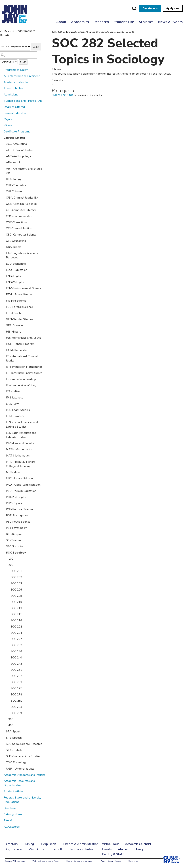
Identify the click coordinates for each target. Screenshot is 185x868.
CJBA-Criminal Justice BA (22, 198)
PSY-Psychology (16, 528)
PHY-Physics (14, 503)
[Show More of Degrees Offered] (2, 107)
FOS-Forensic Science (19, 307)
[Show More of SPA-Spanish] (4, 731)
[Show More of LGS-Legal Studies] (4, 410)
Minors (8, 125)
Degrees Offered (14, 107)
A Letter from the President (22, 76)
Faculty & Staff (113, 854)
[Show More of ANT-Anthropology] (4, 156)
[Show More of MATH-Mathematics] (4, 449)
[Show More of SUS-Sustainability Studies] (4, 756)
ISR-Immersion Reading (21, 379)
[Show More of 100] (6, 558)
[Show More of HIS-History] (4, 331)
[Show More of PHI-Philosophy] (4, 497)
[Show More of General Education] (2, 113)
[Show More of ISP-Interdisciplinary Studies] (4, 373)
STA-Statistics (15, 750)
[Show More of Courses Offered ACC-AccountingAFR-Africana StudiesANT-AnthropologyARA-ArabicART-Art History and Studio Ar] (2, 138)
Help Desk (48, 844)
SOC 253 (16, 682)
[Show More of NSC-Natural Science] (4, 478)
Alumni (123, 849)
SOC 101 (68, 95)
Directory (11, 844)
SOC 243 (16, 664)
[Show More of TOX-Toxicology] (4, 762)
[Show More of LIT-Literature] (4, 416)
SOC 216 (16, 620)
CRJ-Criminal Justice (19, 228)
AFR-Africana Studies (20, 150)
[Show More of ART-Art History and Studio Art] (4, 169)
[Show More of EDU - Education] (4, 270)
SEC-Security (14, 546)
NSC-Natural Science (19, 478)
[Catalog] (15, 47)
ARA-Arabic (14, 162)
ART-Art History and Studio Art (24, 171)
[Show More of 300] (6, 719)
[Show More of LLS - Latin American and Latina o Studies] (4, 422)
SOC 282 (17, 701)
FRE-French (13, 313)
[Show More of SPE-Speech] (4, 738)
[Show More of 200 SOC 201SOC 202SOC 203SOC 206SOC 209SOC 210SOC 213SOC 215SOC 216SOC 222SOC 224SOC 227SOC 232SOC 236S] (6, 565)
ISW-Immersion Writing (21, 385)
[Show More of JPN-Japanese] (4, 397)
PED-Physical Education (21, 491)
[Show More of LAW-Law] (4, 404)
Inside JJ (56, 849)
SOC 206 (16, 590)
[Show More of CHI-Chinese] (4, 191)
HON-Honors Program (20, 344)
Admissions (11, 95)
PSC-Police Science (18, 522)
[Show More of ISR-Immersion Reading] (4, 379)
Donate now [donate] (150, 8)
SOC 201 (16, 571)
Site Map (9, 820)
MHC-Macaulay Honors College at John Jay (21, 464)
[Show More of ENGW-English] (4, 282)
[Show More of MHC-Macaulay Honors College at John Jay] (4, 462)
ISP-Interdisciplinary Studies (24, 373)
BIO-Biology (14, 179)
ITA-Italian (13, 391)
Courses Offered (15, 138)
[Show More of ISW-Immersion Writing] (4, 385)
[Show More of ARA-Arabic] (4, 162)
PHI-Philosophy (16, 497)
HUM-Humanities (17, 350)
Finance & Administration (81, 844)
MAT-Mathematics (18, 456)
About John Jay (13, 88)
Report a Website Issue (15, 861)
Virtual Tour (110, 844)
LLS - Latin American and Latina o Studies (22, 424)
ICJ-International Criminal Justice (22, 358)
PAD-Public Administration (23, 485)
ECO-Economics (16, 264)
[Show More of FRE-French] (4, 313)
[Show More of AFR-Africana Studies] (4, 150)
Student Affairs (14, 791)
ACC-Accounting (17, 144)
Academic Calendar (16, 82)
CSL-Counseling (16, 241)
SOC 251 (16, 670)
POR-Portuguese (17, 515)
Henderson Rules (81, 849)
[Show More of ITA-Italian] (4, 391)
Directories (11, 808)
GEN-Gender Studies (19, 319)
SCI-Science (13, 540)
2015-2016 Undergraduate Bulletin (69, 32)
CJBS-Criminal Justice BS (22, 204)
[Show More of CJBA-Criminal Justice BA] (4, 197)
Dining (29, 844)
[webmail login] (134, 8)
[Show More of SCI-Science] (4, 540)
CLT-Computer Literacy (21, 210)
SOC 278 (16, 695)
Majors (8, 119)
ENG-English (14, 276)
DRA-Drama (14, 247)
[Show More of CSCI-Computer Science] (4, 234)
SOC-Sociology (16, 553)
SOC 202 (16, 577)
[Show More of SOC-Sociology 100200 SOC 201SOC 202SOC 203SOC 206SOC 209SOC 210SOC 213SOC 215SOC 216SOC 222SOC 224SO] (4, 552)
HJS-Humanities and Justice (24, 338)
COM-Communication (20, 216)
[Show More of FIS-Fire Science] (4, 301)
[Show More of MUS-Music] (4, 472)
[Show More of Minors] (2, 125)
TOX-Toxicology (16, 762)
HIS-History (14, 332)
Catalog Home (13, 814)
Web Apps (36, 849)
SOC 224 (16, 633)
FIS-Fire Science (16, 301)
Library (139, 849)
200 (11, 565)
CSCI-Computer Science (21, 235)
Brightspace (13, 849)
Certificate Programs (17, 132)
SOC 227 (16, 639)
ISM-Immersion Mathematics (24, 367)
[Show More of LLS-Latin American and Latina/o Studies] (4, 433)
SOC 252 (16, 676)
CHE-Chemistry (16, 185)
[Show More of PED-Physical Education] (4, 491)
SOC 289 (16, 713)
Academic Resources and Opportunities (19, 783)
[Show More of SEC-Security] (4, 546)
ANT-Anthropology (18, 156)
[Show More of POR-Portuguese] (4, 515)
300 (11, 719)
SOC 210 (16, 602)
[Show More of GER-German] (4, 325)
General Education (15, 113)
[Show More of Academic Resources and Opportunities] (2, 781)
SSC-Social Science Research (24, 744)
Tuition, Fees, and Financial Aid (23, 101)
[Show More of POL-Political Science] (4, 509)
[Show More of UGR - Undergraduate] (4, 768)
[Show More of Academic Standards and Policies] (2, 775)
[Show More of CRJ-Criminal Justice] (4, 228)
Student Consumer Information (80, 861)
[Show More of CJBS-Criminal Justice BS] (4, 204)
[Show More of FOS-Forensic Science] (4, 307)
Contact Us (133, 861)
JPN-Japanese (15, 398)
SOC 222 (16, 627)
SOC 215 (16, 614)
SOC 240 (16, 658)
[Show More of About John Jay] (2, 88)
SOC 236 (16, 651)
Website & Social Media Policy (46, 861)
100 (11, 559)
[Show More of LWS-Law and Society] (4, 443)
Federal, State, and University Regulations (22, 800)
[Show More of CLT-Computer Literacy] (4, 210)
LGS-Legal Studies (18, 410)
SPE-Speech (14, 738)
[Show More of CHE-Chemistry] (4, 185)
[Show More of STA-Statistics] (4, 750)
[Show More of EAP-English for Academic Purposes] (4, 253)
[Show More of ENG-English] (4, 276)
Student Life (124, 22)
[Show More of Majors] (2, 119)
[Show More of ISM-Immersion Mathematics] (4, 367)
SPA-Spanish (14, 732)
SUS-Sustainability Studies (23, 756)
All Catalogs (12, 827)
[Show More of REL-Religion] (4, 534)
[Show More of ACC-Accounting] (4, 144)
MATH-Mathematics (19, 449)
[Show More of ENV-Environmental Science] (4, 288)
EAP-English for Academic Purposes (23, 255)
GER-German (14, 325)
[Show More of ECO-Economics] (4, 264)
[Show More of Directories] (2, 808)
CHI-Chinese (14, 191)
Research (101, 22)
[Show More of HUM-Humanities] (4, 350)
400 (11, 725)
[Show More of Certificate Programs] (2, 131)
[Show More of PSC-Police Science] (4, 522)
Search (23, 62)
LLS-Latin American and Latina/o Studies (21, 435)
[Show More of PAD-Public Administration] (4, 485)
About (61, 22)
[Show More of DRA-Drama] (4, 247)
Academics (80, 22)
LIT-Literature (15, 416)
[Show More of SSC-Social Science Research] (4, 744)
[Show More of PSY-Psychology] (4, 528)
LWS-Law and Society (20, 443)
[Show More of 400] (6, 725)
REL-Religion (14, 534)
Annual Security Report (111, 861)
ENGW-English (16, 282)
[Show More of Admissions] (2, 94)
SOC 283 (16, 707)
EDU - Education (17, 270)
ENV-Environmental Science (24, 288)
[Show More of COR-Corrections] (4, 222)
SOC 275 (16, 688)
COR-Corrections (17, 222)
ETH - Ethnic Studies (19, 294)
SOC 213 (16, 608)
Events (107, 849)
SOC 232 (16, 645)
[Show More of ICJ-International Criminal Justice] (4, 356)
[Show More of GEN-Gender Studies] (4, 319)
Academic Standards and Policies (25, 775)
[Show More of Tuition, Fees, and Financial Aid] (2, 101)
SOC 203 (16, 583)
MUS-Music (13, 472)
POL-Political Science (19, 509)
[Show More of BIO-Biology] (4, 179)
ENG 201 (57, 95)
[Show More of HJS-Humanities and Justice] (4, 338)
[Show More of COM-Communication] (4, 216)
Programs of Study (16, 70)
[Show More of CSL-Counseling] (4, 241)
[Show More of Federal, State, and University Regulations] (2, 797)
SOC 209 (16, 596)
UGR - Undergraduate (20, 769)
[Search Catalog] (19, 55)
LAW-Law (12, 404)
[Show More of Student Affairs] (2, 791)
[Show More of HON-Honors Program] (4, 344)
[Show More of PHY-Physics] (4, 503)
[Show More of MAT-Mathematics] (4, 455)
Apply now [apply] (173, 8)
